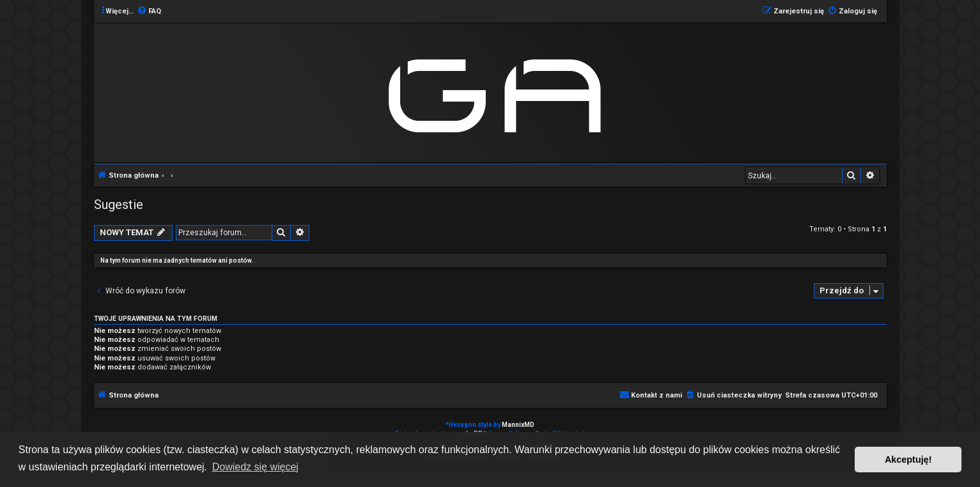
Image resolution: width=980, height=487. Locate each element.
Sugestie (119, 205)
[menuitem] (149, 12)
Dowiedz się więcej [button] (255, 467)
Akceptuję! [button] (908, 460)
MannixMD (518, 425)
